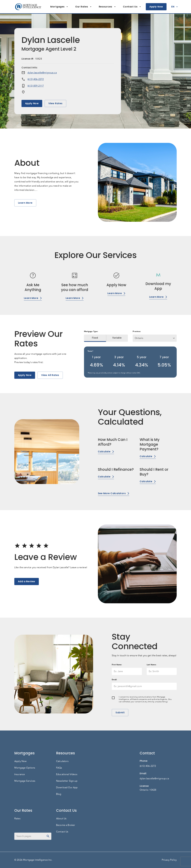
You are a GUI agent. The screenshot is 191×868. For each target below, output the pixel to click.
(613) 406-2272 (36, 79)
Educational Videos (67, 774)
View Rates (55, 103)
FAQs (59, 768)
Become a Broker (66, 825)
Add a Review (27, 582)
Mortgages (59, 7)
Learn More (25, 203)
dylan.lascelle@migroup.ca (42, 73)
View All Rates (50, 375)
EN (175, 7)
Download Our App (67, 788)
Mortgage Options (25, 768)
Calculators (62, 761)
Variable (117, 338)
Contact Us (132, 7)
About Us (61, 819)
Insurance (20, 774)
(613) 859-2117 (36, 86)
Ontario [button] (139, 338)
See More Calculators (114, 493)
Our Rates (83, 7)
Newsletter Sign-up (67, 781)
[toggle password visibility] (48, 836)
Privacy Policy (169, 860)
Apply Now (156, 7)
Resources (107, 7)
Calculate (106, 452)
